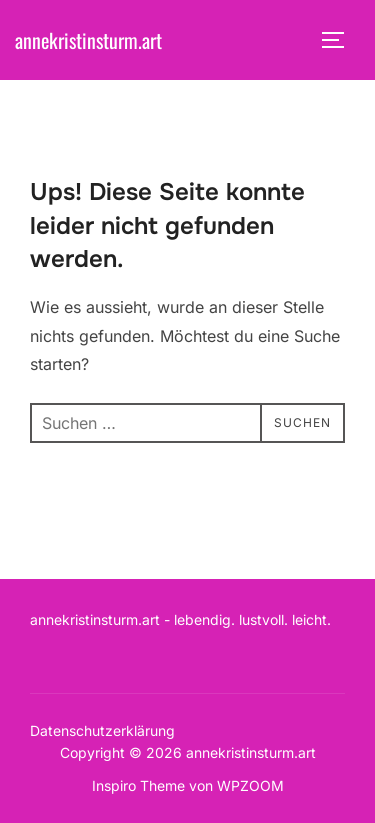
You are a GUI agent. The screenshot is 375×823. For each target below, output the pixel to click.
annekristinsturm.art (88, 40)
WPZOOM (250, 785)
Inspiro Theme (138, 785)
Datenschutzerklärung (102, 730)
